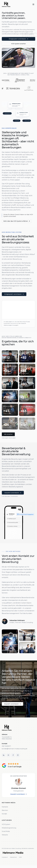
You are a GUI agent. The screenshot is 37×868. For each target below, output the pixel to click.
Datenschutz (13, 857)
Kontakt (4, 814)
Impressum (5, 857)
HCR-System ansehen (18, 44)
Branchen (5, 810)
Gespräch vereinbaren (19, 794)
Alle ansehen (8, 434)
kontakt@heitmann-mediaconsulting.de (15, 749)
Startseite (5, 807)
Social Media (6, 831)
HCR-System (6, 824)
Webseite (5, 835)
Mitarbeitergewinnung (9, 828)
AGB (20, 857)
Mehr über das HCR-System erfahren (17, 221)
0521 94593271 (6, 746)
